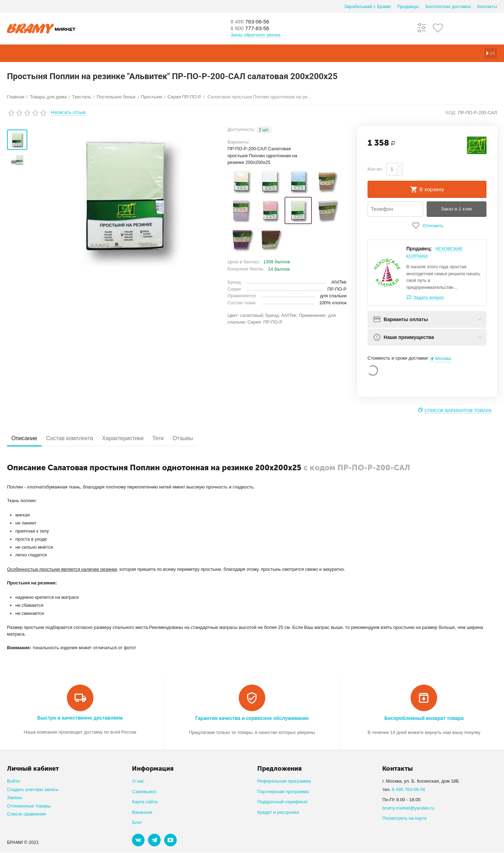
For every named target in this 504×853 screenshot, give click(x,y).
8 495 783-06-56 (409, 790)
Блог (137, 823)
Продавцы (408, 6)
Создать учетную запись (33, 790)
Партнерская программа (283, 792)
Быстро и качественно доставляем (80, 718)
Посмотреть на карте (404, 819)
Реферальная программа (284, 781)
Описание (27, 439)
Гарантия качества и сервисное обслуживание (252, 719)
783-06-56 (254, 22)
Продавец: (419, 249)
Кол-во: (375, 169)
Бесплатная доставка (448, 6)
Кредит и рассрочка (278, 813)
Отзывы (206, 439)
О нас (138, 781)
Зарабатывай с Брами (367, 6)
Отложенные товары (29, 806)
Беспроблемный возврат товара (424, 719)
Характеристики (136, 439)
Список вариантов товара (458, 411)
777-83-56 (254, 29)
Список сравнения (26, 814)
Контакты (487, 6)
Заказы (15, 798)
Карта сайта (145, 802)
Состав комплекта (78, 439)
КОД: (451, 113)
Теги (176, 439)
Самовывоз (144, 792)
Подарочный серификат (283, 802)
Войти (13, 781)
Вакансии (142, 813)
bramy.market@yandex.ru (408, 808)
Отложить (427, 226)
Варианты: (239, 142)
